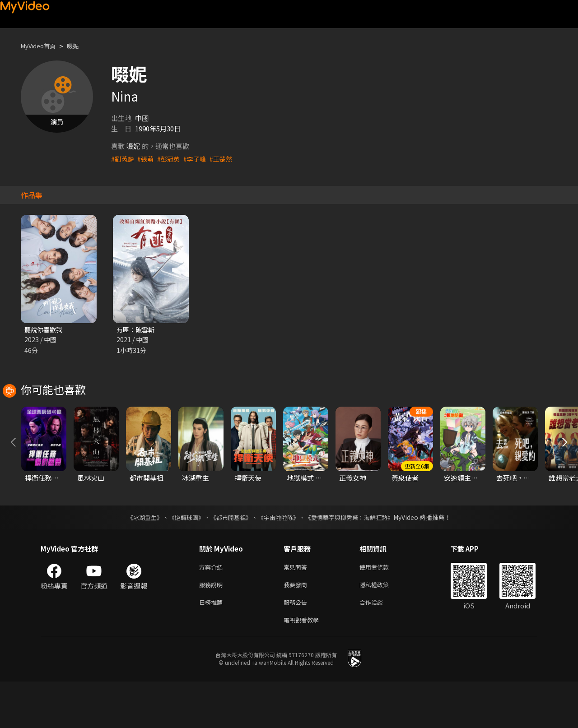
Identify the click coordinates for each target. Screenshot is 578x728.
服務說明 (213, 628)
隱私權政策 (382, 628)
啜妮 (80, 46)
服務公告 (297, 647)
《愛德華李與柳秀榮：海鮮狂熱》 (355, 558)
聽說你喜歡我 (45, 330)
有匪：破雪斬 (137, 330)
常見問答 (297, 609)
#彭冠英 (171, 159)
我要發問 (297, 628)
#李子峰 (199, 159)
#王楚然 (226, 159)
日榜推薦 (213, 647)
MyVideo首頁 (41, 46)
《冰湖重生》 (137, 558)
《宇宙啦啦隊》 (279, 558)
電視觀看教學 (304, 665)
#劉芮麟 (123, 159)
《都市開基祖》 (228, 558)
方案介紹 (213, 609)
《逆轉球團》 (181, 558)
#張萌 (147, 159)
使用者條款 (382, 609)
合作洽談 (378, 647)
